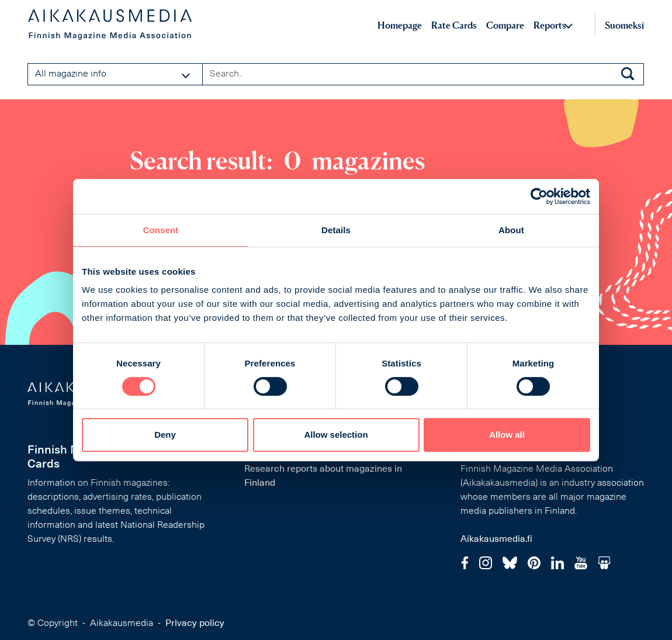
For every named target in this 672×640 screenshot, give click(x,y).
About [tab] (511, 230)
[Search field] (423, 74)
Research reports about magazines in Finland (323, 476)
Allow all (507, 435)
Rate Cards (454, 25)
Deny (165, 435)
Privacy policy (195, 624)
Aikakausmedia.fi (496, 539)
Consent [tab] (161, 230)
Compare (505, 25)
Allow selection (336, 435)
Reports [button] (550, 25)
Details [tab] (336, 230)
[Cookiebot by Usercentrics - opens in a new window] (539, 196)
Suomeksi (624, 25)
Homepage (400, 25)
